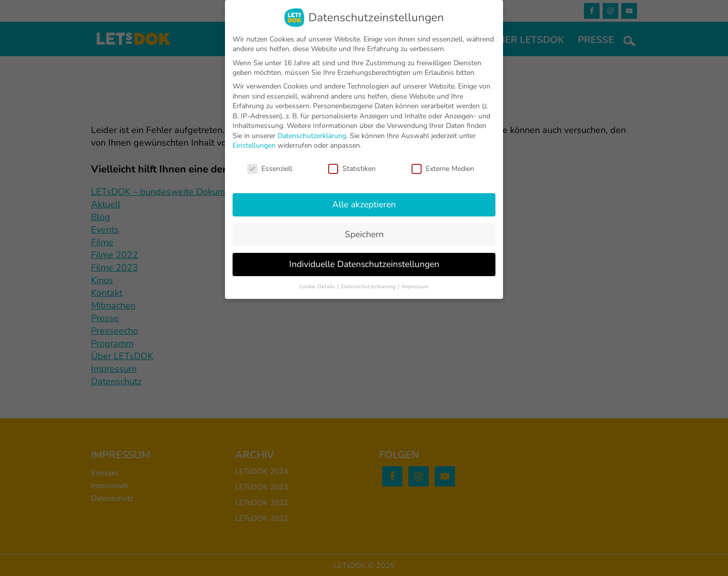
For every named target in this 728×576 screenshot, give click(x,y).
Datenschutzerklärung (312, 136)
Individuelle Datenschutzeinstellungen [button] (364, 264)
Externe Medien (443, 169)
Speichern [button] (364, 234)
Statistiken (352, 169)
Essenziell (270, 169)
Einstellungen (254, 145)
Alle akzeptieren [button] (364, 204)
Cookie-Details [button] (318, 286)
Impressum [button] (415, 286)
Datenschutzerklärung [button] (369, 286)
